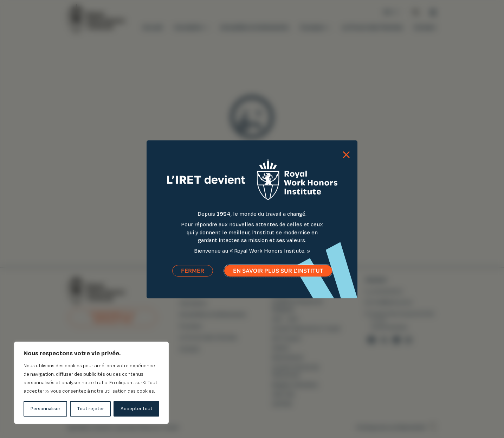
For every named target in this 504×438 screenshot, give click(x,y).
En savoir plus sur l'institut (278, 276)
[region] (91, 383)
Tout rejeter (91, 409)
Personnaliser (46, 409)
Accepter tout (137, 409)
